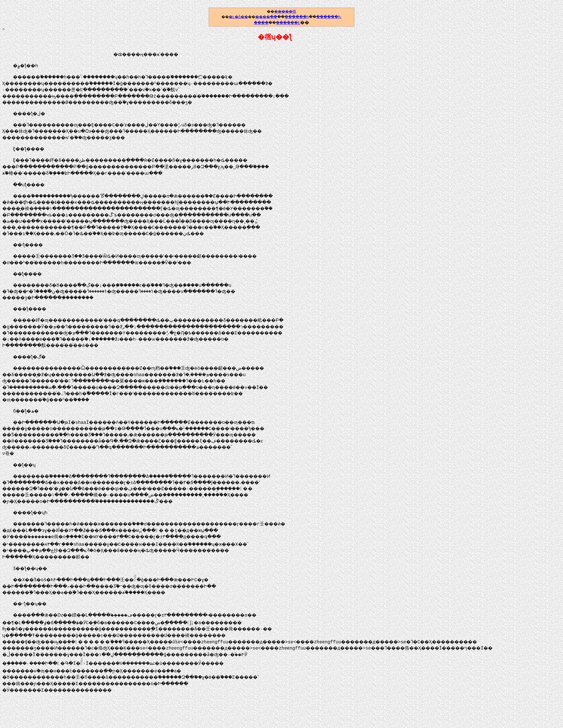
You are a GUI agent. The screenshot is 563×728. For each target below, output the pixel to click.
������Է (288, 23)
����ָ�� (266, 17)
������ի (297, 17)
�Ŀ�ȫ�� (238, 17)
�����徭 (285, 11)
